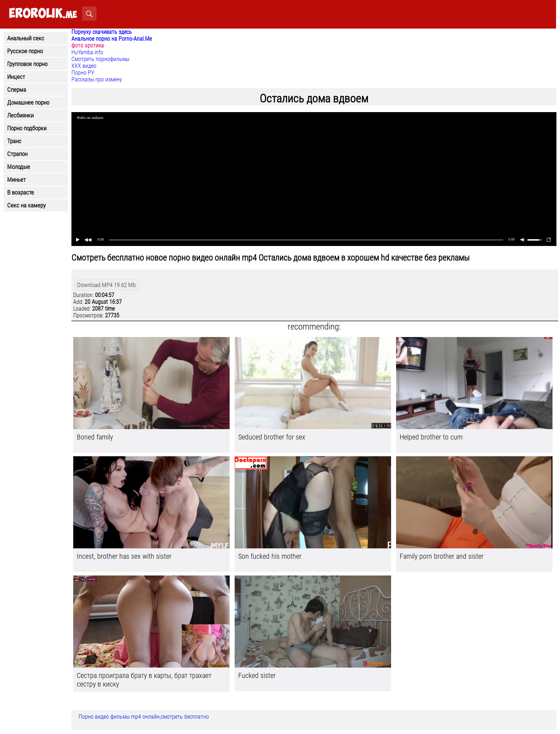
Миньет (16, 180)
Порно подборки (27, 128)
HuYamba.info (87, 52)
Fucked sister (257, 675)
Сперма (17, 90)
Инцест (16, 77)
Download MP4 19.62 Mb (106, 285)
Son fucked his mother (270, 556)
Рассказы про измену (97, 79)
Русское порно (25, 51)
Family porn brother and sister (442, 556)
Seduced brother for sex (272, 437)
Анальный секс (26, 38)
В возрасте (21, 192)
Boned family (95, 437)
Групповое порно (27, 64)
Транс (14, 141)
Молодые (19, 167)
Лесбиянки (20, 115)
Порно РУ (83, 73)
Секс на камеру (26, 205)
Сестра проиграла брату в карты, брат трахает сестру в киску (144, 680)
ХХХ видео (84, 66)
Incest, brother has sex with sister (124, 556)
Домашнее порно (28, 102)
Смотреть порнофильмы (100, 59)
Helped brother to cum (431, 437)
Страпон (17, 154)
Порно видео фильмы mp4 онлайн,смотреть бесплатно (144, 717)
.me (43, 14)
